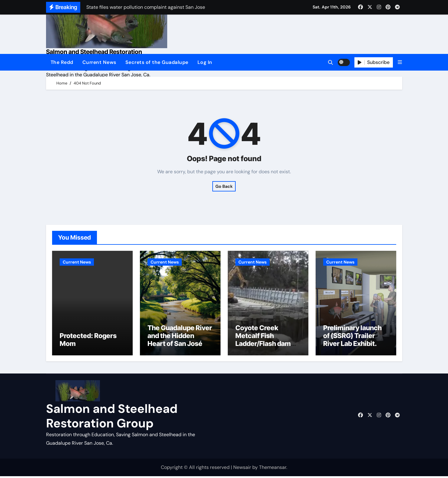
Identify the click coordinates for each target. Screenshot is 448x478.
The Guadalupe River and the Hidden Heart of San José (180, 337)
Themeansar (273, 469)
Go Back (224, 186)
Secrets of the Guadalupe (157, 62)
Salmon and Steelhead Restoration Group (112, 417)
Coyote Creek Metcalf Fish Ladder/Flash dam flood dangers (263, 341)
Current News (99, 62)
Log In (205, 62)
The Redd (62, 62)
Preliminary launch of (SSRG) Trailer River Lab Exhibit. (352, 337)
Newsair (242, 469)
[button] (400, 62)
